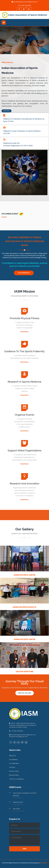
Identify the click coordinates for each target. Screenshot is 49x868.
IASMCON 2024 (18, 802)
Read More (6, 111)
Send (24, 849)
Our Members (14, 763)
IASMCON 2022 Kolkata (24, 607)
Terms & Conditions (16, 779)
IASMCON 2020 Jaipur (25, 639)
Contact (12, 767)
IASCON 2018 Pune (25, 671)
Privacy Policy (14, 771)
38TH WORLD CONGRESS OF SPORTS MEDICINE (25, 794)
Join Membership (24, 273)
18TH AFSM (16, 809)
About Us (12, 756)
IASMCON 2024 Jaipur (24, 575)
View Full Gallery (25, 693)
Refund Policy (14, 775)
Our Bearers (13, 759)
